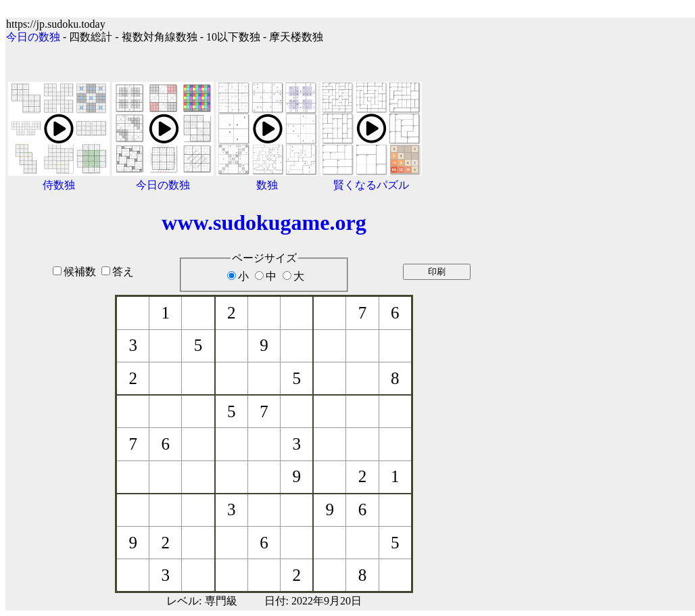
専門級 (221, 601)
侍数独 (59, 185)
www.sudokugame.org (264, 222)
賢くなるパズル (371, 185)
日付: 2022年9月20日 (313, 601)
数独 (267, 185)
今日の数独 (33, 37)
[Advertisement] (609, 306)
